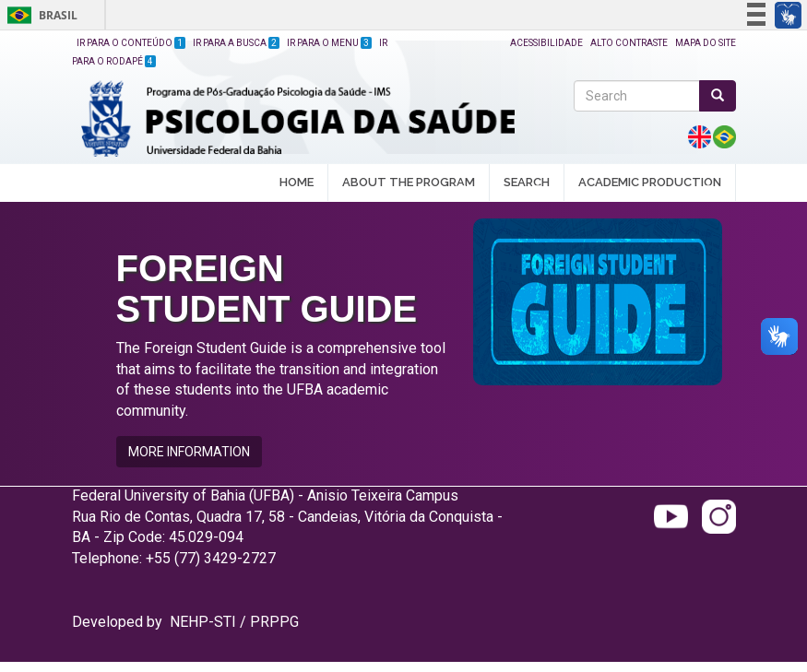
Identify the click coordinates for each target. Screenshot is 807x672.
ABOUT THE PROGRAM (409, 183)
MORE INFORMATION (189, 452)
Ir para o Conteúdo (131, 43)
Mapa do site (706, 43)
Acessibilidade (546, 43)
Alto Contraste (629, 43)
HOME (297, 182)
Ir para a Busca (236, 43)
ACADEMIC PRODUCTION (650, 183)
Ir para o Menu (329, 43)
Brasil (39, 15)
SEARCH (527, 183)
